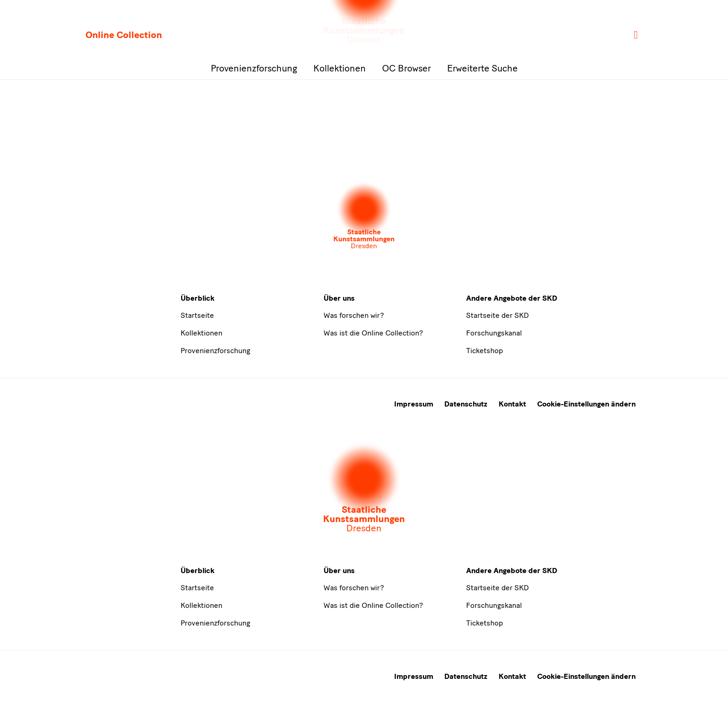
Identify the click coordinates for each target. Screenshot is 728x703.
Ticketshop (484, 351)
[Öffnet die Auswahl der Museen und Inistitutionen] (364, 216)
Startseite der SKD (497, 315)
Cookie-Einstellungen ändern (586, 404)
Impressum (414, 404)
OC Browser (406, 68)
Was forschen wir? (354, 315)
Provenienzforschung (254, 68)
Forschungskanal (494, 333)
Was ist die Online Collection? (373, 333)
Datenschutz (466, 404)
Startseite (197, 315)
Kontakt (512, 404)
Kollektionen (340, 68)
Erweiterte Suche (482, 68)
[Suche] (637, 35)
